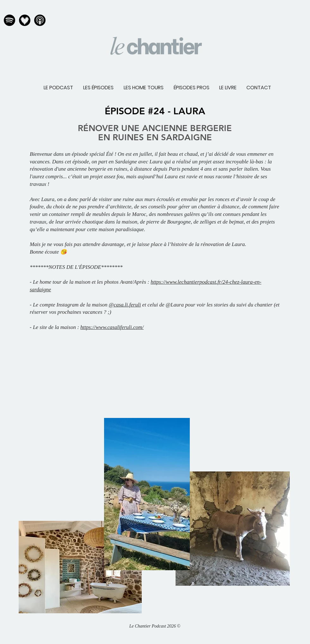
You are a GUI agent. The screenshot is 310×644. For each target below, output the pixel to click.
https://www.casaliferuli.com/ (112, 327)
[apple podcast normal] (40, 20)
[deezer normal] (25, 20)
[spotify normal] (9, 20)
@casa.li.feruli (125, 305)
